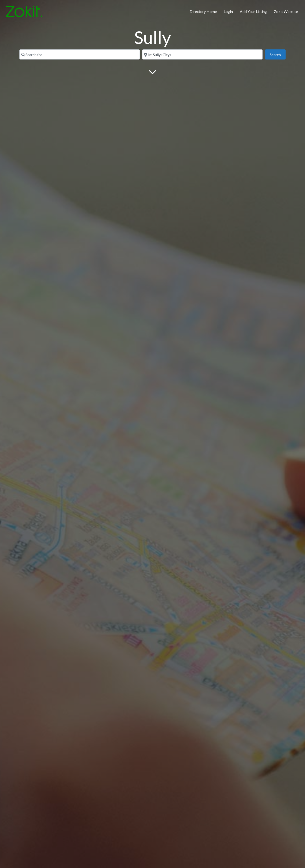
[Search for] (80, 54)
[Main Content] (152, 72)
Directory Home (203, 11)
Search (278, 54)
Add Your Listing (253, 11)
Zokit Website (286, 11)
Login (228, 11)
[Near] (202, 54)
